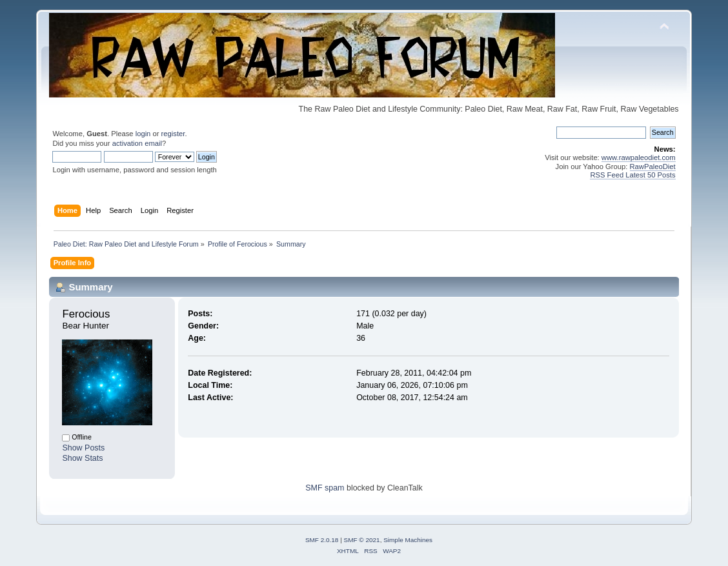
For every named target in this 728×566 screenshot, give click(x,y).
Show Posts (83, 448)
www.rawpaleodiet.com (639, 157)
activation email (137, 143)
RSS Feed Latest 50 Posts (632, 175)
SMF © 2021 (362, 540)
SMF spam (325, 488)
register (173, 134)
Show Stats (82, 458)
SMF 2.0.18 (322, 540)
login (143, 134)
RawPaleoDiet (653, 167)
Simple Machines (408, 540)
